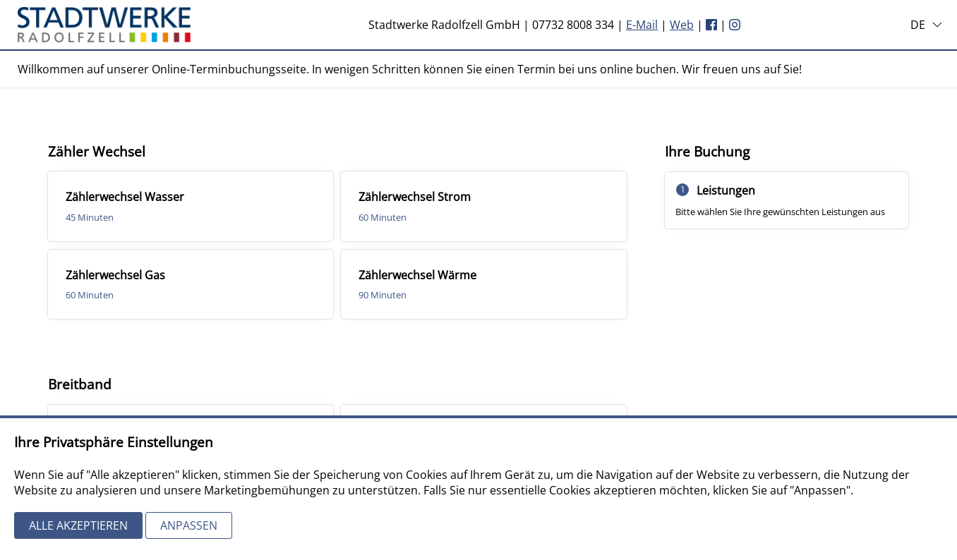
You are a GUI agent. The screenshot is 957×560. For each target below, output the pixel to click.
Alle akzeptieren (78, 525)
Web (682, 25)
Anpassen (189, 525)
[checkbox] (191, 206)
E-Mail (642, 25)
